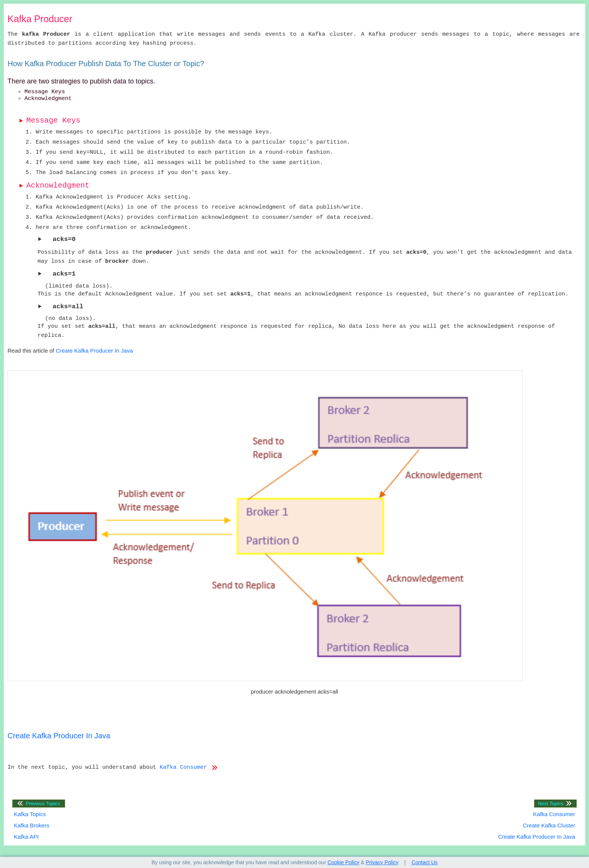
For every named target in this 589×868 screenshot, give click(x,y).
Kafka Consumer (189, 768)
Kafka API (26, 837)
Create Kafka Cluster (549, 825)
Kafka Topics (30, 814)
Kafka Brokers (32, 825)
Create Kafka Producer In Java (94, 351)
